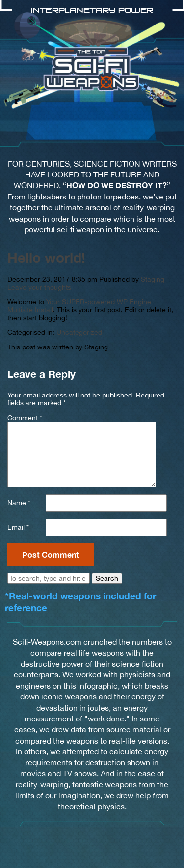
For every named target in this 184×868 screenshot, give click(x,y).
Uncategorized (79, 332)
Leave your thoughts (39, 287)
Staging (153, 279)
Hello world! (46, 258)
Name (19, 503)
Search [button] (107, 578)
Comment (25, 418)
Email (18, 527)
